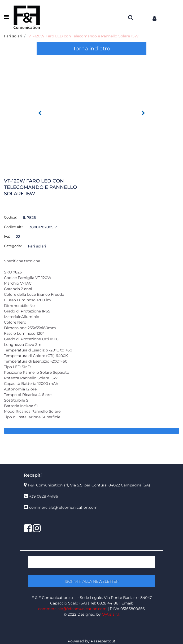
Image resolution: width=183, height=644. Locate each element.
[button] (92, 109)
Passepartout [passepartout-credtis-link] (103, 641)
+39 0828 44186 (44, 496)
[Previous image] (40, 113)
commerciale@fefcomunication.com (63, 507)
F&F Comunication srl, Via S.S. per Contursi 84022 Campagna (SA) (89, 485)
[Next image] (143, 113)
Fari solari (13, 36)
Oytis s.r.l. (111, 614)
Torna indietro (92, 49)
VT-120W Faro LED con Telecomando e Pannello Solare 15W (84, 36)
